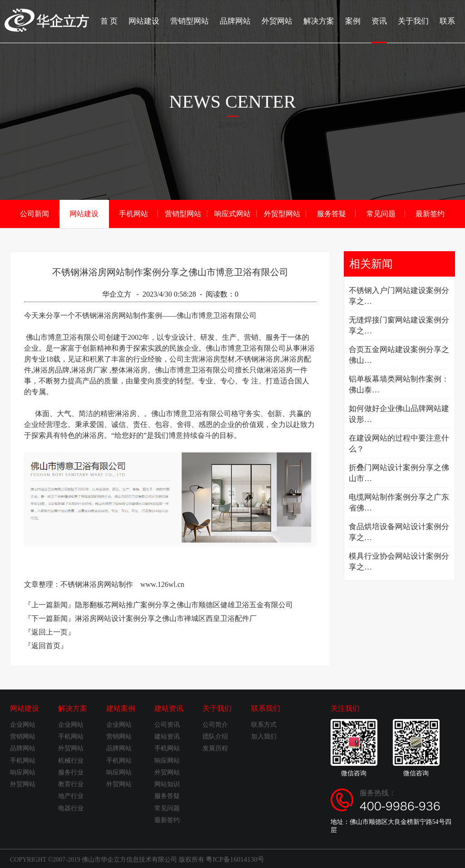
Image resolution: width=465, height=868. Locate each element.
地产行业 (71, 796)
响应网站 (23, 772)
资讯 (382, 30)
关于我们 (415, 21)
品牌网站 (244, 21)
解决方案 (324, 21)
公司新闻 (35, 213)
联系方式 (264, 724)
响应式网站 (232, 213)
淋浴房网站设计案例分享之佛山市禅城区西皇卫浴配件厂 (166, 618)
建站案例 (121, 708)
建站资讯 (169, 708)
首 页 (124, 21)
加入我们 (264, 736)
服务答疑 (331, 213)
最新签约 (430, 213)
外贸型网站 (282, 213)
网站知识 (167, 784)
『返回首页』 (46, 645)
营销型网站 (201, 21)
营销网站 (23, 736)
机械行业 (71, 760)
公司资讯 (167, 724)
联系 (448, 21)
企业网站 (23, 724)
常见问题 (381, 213)
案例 (357, 21)
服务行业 (71, 772)
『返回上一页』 (49, 632)
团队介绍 (215, 736)
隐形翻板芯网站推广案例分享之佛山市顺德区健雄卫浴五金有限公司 (184, 604)
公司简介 (215, 724)
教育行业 (71, 784)
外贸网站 (284, 21)
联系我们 (266, 708)
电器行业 (71, 808)
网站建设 (157, 21)
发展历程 (215, 748)
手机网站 (134, 213)
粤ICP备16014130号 (233, 858)
